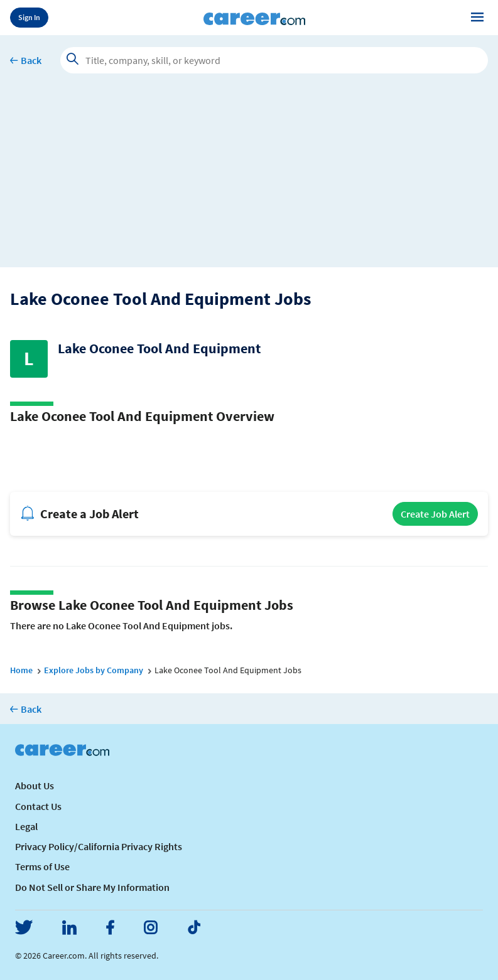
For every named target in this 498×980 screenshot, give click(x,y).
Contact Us (38, 806)
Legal (26, 826)
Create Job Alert (435, 514)
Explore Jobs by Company (94, 670)
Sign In (29, 17)
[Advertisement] (249, 179)
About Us (35, 786)
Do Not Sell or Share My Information (92, 887)
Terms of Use (42, 866)
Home (21, 670)
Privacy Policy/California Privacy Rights (99, 846)
